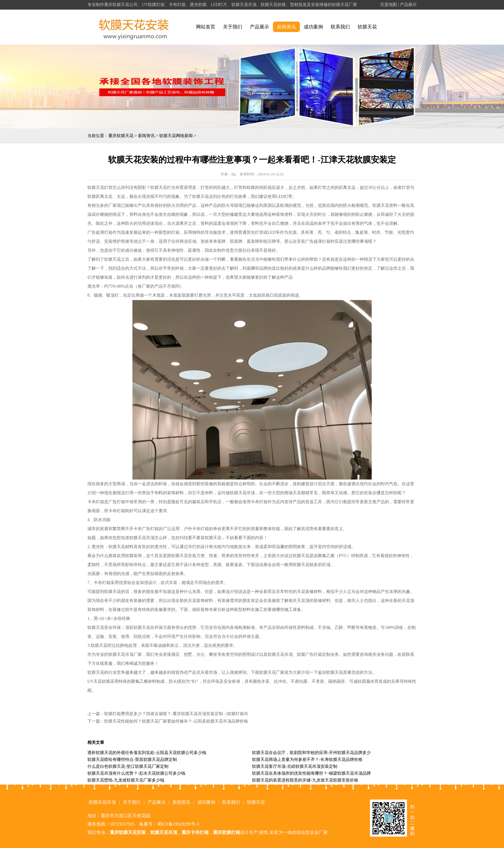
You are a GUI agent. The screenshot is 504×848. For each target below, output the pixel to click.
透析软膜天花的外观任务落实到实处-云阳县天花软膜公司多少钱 (147, 753)
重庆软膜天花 (121, 136)
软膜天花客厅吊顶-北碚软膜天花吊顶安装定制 (295, 766)
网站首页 (206, 27)
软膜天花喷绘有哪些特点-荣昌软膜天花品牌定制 (132, 760)
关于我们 (233, 27)
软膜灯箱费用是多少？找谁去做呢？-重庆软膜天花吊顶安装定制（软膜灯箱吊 (176, 714)
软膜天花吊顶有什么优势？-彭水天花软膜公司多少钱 (136, 773)
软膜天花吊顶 (102, 802)
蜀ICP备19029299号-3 (178, 824)
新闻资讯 (286, 27)
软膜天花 (367, 27)
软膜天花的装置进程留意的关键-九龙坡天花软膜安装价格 (305, 780)
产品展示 (408, 5)
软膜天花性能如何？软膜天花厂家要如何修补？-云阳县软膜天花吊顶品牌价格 (176, 721)
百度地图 (388, 5)
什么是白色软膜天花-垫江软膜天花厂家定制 (128, 766)
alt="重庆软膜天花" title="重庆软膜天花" (134, 27)
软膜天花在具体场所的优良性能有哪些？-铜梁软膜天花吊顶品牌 (311, 773)
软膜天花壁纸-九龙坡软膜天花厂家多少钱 (126, 780)
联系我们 (340, 27)
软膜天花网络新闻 (176, 136)
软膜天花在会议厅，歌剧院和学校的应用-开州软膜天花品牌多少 (311, 753)
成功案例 (313, 27)
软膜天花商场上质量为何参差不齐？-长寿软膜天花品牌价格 (307, 760)
